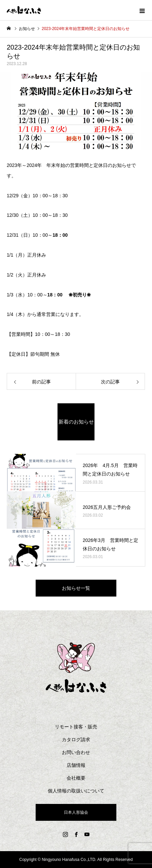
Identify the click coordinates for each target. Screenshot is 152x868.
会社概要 (76, 778)
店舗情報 (76, 765)
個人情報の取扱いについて (76, 791)
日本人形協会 (76, 812)
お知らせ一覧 (76, 588)
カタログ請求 (76, 740)
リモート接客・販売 (76, 727)
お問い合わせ (76, 752)
